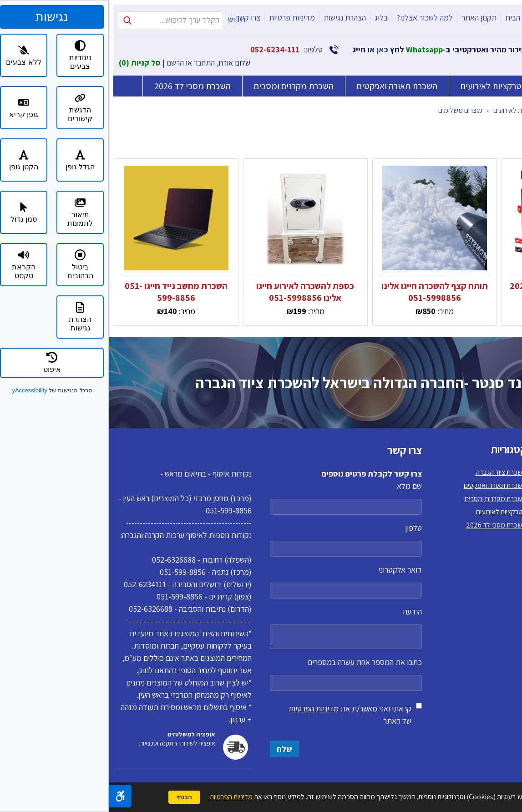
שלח (176, 749)
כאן (274, 49)
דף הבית (409, 18)
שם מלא (237, 498)
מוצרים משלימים (352, 110)
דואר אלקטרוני (237, 581)
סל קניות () (31, 63)
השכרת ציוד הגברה (474, 86)
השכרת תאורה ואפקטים (288, 86)
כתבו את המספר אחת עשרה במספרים (237, 674)
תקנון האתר (370, 18)
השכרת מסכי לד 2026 (84, 84)
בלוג (272, 18)
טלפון (237, 540)
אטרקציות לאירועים (385, 86)
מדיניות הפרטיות (205, 708)
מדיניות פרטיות (183, 18)
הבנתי (76, 797)
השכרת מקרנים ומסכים (185, 86)
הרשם (66, 63)
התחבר (96, 63)
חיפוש (128, 19)
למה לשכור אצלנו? (316, 18)
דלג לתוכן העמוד (516, 6)
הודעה (237, 628)
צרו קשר (139, 18)
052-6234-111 (166, 49)
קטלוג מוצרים (464, 110)
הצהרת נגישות (236, 18)
